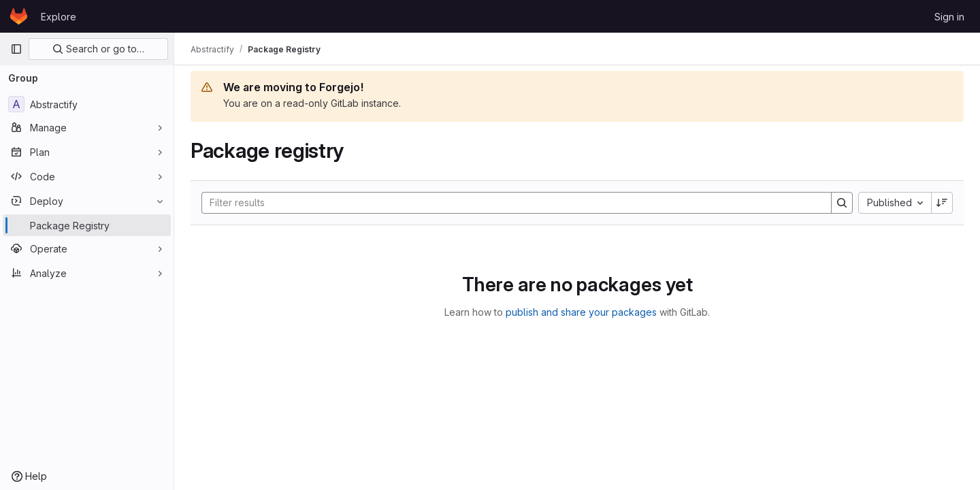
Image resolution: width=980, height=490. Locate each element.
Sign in (949, 17)
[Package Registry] (87, 225)
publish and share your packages (581, 312)
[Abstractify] (87, 104)
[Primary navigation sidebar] (16, 49)
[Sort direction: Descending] (942, 203)
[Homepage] (19, 16)
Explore (59, 17)
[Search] (510, 203)
